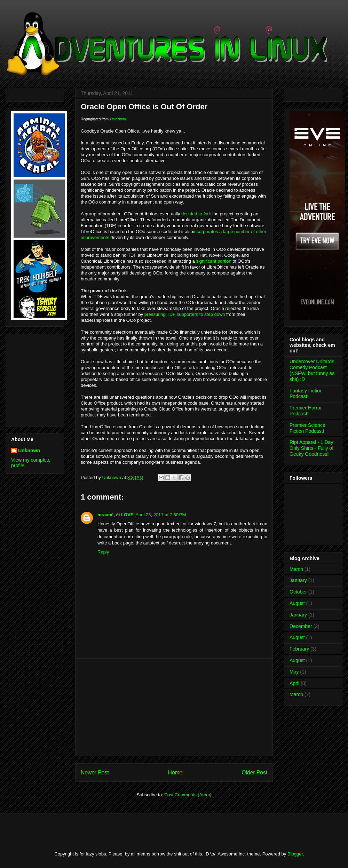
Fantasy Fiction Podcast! (306, 394)
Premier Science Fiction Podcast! (307, 428)
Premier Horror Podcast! (306, 411)
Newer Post (95, 773)
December (301, 626)
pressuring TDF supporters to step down (185, 314)
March (296, 569)
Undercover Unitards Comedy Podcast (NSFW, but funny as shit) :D (312, 370)
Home (175, 773)
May (294, 672)
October (298, 592)
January (298, 580)
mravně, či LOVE (115, 515)
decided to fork (196, 214)
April (294, 683)
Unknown (29, 451)
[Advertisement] (32, 378)
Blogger (295, 854)
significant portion (213, 261)
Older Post (254, 773)
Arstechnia (117, 119)
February (299, 649)
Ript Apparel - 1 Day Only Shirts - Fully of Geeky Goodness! (311, 448)
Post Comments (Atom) (188, 795)
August (297, 603)
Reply (103, 552)
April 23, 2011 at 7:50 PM (161, 515)
